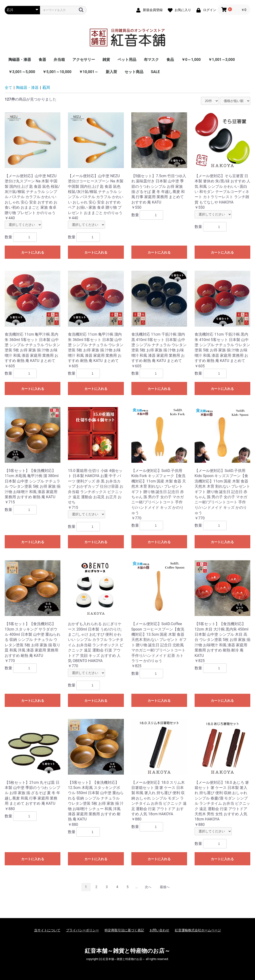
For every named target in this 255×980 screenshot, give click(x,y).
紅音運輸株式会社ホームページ (198, 930)
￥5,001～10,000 (57, 72)
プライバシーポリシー (82, 930)
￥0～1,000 (191, 60)
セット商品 (134, 72)
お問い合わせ (159, 930)
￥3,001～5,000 (22, 72)
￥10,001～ (89, 72)
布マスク (151, 60)
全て (8, 88)
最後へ (165, 887)
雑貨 (106, 60)
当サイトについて (47, 930)
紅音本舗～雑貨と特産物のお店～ (127, 951)
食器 (42, 60)
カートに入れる (33, 252)
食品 (170, 60)
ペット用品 (127, 60)
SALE (155, 72)
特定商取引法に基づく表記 (124, 930)
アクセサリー (84, 60)
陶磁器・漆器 (20, 60)
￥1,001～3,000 (222, 60)
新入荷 (111, 72)
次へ (148, 887)
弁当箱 (59, 60)
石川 (46, 88)
